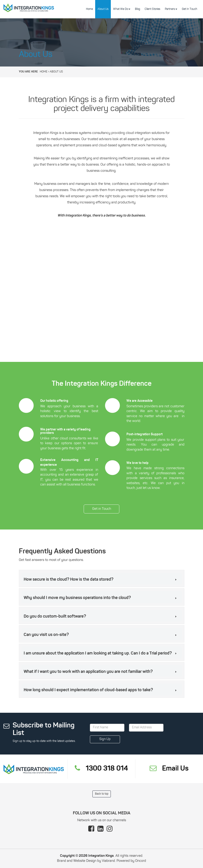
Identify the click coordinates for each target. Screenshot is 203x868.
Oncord (141, 861)
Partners (171, 9)
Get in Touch (102, 507)
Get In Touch (190, 9)
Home (89, 9)
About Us (103, 9)
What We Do (122, 9)
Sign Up (105, 739)
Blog (137, 9)
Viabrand (108, 861)
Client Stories (152, 9)
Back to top (102, 794)
